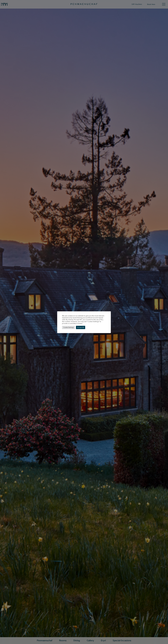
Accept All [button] (81, 327)
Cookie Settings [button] (68, 327)
